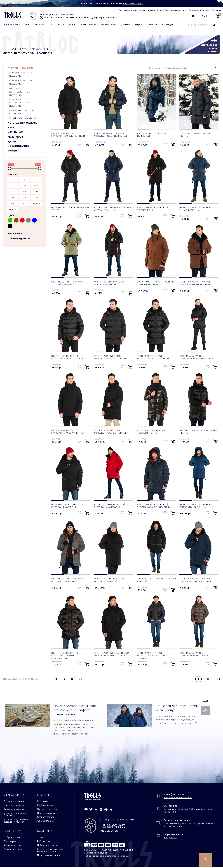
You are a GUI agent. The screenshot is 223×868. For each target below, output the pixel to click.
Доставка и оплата (128, 10)
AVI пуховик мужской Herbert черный (151, 432)
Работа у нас (44, 842)
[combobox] (191, 69)
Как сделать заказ (14, 806)
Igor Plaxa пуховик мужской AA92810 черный (68, 432)
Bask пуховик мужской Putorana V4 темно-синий (155, 506)
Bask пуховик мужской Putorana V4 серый (67, 581)
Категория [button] (15, 234)
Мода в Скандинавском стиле (172, 10)
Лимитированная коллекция (21, 113)
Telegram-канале (133, 4)
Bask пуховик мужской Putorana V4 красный (110, 506)
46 (13, 192)
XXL (25, 186)
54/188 (36, 204)
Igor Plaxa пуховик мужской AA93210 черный (111, 358)
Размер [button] (13, 175)
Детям (126, 25)
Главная (10, 49)
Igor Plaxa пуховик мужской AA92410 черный (154, 358)
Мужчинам (109, 25)
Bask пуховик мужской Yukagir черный (110, 284)
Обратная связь (13, 850)
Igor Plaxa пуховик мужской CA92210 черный (68, 135)
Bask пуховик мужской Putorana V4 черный (67, 506)
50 (36, 192)
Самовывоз (170, 806)
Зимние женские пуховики (21, 75)
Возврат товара (147, 10)
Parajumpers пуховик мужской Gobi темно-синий (113, 135)
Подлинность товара (199, 10)
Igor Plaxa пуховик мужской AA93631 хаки (194, 655)
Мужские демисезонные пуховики (20, 103)
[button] (40, 69)
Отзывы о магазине (48, 810)
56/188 (13, 210)
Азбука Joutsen (13, 838)
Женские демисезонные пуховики (20, 93)
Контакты (216, 10)
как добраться (109, 832)
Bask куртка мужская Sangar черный (156, 581)
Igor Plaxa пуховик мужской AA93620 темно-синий (153, 656)
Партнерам (10, 842)
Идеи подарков (146, 25)
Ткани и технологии (15, 810)
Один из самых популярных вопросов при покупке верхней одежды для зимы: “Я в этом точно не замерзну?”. (177, 720)
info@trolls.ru (170, 838)
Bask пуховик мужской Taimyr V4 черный (110, 581)
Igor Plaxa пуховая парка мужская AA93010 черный (112, 655)
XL (13, 186)
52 (13, 198)
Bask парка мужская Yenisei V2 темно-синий (113, 209)
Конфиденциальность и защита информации (50, 851)
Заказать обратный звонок (178, 798)
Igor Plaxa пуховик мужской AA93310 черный (111, 432)
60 (25, 204)
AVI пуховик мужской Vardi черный (198, 432)
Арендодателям (13, 846)
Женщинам (88, 25)
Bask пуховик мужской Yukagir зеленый (67, 284)
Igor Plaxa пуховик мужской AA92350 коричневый (65, 656)
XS (13, 180)
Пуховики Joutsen (17, 25)
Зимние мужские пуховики (21, 83)
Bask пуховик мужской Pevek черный (153, 209)
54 (25, 198)
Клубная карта (45, 806)
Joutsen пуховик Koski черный (195, 135)
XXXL (37, 186)
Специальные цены (23, 119)
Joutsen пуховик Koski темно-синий (152, 135)
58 (13, 204)
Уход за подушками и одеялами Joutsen (16, 821)
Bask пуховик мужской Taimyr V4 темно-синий (195, 581)
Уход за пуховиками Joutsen (15, 815)
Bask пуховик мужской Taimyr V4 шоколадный (195, 284)
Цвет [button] (11, 216)
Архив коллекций (47, 822)
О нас (40, 838)
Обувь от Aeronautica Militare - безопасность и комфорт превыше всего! (76, 711)
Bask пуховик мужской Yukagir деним (195, 209)
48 (25, 192)
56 (36, 198)
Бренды (167, 25)
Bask (72, 25)
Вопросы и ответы (14, 802)
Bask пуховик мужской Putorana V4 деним (195, 506)
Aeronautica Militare (49, 25)
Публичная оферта (48, 846)
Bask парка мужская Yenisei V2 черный (70, 209)
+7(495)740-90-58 (102, 17)
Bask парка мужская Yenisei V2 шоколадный (156, 284)
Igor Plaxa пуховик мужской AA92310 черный (196, 358)
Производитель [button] (19, 239)
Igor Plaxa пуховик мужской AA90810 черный (68, 358)
